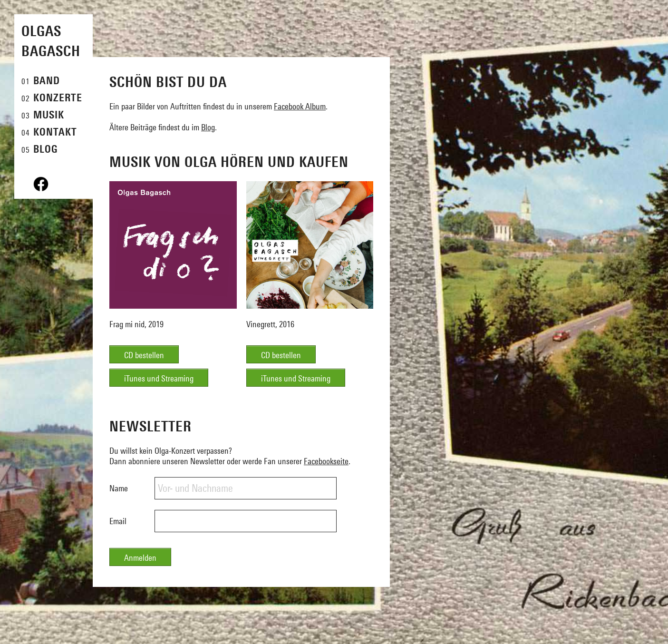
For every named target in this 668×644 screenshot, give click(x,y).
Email (118, 521)
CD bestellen (144, 355)
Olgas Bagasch (51, 41)
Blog (208, 127)
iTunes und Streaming (159, 378)
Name (119, 488)
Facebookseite (326, 461)
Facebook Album (300, 106)
